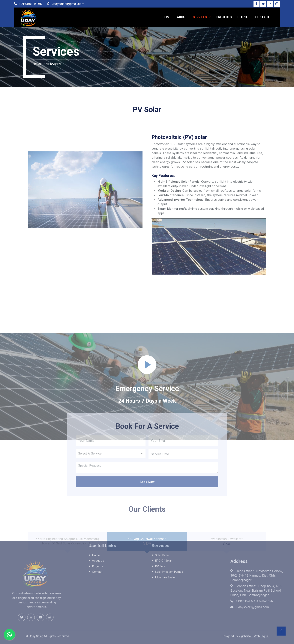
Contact (262, 17)
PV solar (160, 540)
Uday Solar (36, 634)
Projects (224, 17)
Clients (243, 17)
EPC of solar (163, 535)
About (182, 17)
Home (167, 17)
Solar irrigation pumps (169, 546)
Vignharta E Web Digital (254, 634)
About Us (98, 535)
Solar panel (162, 529)
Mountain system (166, 551)
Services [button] (200, 17)
